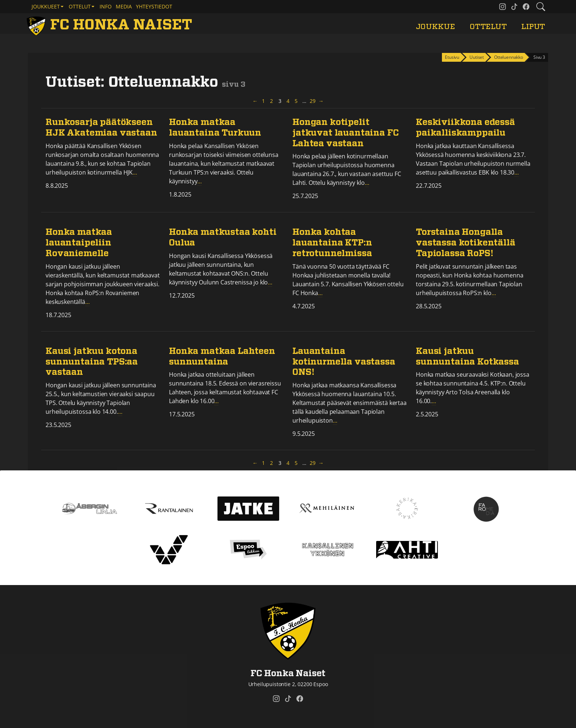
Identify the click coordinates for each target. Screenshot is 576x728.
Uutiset (477, 57)
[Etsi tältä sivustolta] (541, 7)
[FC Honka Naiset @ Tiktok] (514, 7)
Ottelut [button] (80, 6)
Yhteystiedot (154, 6)
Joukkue (435, 27)
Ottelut (488, 27)
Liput (533, 27)
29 (313, 101)
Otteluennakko (509, 57)
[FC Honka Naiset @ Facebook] (526, 7)
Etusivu (452, 57)
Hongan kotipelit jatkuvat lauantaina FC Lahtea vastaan (345, 133)
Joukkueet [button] (46, 6)
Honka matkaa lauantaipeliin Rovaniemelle (79, 243)
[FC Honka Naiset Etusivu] (111, 25)
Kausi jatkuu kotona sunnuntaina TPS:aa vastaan (92, 362)
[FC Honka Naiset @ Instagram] (503, 7)
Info (106, 6)
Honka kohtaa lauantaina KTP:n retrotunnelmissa (332, 243)
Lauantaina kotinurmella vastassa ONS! (344, 362)
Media (124, 6)
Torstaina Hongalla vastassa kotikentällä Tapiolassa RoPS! (466, 243)
